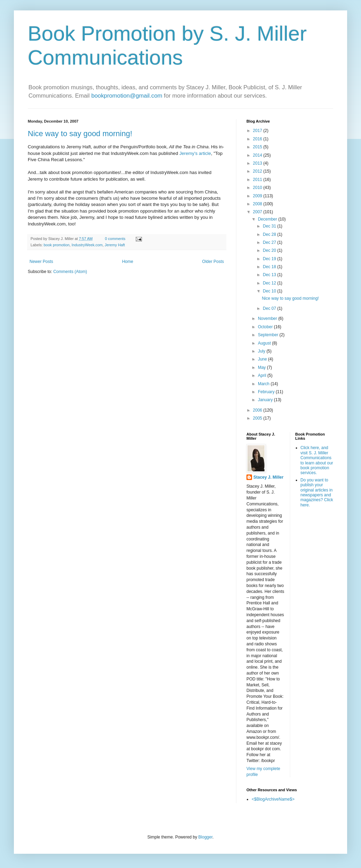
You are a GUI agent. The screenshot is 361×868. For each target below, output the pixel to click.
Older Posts (213, 262)
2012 (258, 171)
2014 (258, 155)
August (265, 343)
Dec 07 (270, 308)
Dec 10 (270, 291)
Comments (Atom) (70, 272)
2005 (258, 418)
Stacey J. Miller (268, 477)
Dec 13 (270, 275)
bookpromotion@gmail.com (127, 96)
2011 (258, 180)
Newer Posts (41, 262)
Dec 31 (270, 226)
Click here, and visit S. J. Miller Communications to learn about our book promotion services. (317, 460)
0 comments (115, 239)
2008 (258, 204)
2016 (258, 139)
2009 (258, 196)
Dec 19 (270, 259)
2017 (258, 131)
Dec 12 (270, 283)
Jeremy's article (195, 153)
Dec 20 (270, 250)
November (268, 319)
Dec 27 (270, 242)
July (262, 351)
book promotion (57, 245)
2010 (258, 188)
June (263, 359)
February (267, 392)
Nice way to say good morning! (80, 134)
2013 (258, 163)
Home (128, 262)
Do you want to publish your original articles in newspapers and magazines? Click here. (317, 493)
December (268, 219)
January (266, 400)
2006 (258, 410)
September (269, 335)
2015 (258, 147)
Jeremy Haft (115, 245)
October (266, 327)
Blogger (205, 837)
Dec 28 (270, 234)
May (262, 367)
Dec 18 (270, 267)
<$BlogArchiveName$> (273, 799)
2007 (258, 212)
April (263, 375)
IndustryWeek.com (87, 245)
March (264, 384)
